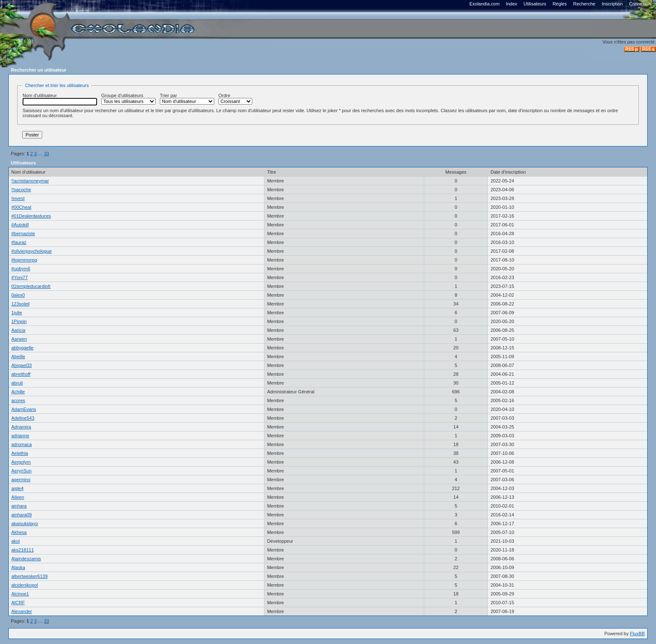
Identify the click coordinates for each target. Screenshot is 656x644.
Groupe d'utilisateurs (128, 99)
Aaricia (18, 330)
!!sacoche (21, 190)
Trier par (187, 99)
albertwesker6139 (29, 576)
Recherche (584, 4)
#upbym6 (21, 269)
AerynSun (21, 471)
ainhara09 (22, 515)
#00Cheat (21, 207)
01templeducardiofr (31, 286)
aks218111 (23, 550)
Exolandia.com (484, 4)
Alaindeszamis (26, 559)
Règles (560, 4)
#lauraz (19, 242)
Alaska (18, 567)
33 (46, 154)
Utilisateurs (535, 4)
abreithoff (21, 374)
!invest (18, 198)
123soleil (20, 304)
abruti (17, 383)
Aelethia (20, 453)
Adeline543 (23, 418)
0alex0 (18, 295)
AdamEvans (24, 409)
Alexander (22, 611)
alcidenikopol (25, 585)
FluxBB (637, 634)
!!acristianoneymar (30, 181)
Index (511, 4)
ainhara (19, 506)
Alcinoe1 (20, 594)
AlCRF (18, 603)
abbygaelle (22, 348)
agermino (21, 480)
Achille (18, 392)
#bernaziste (23, 233)
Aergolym (21, 462)
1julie (17, 313)
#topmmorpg (24, 260)
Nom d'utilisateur (60, 99)
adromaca (22, 444)
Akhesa (19, 532)
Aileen (18, 497)
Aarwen (19, 339)
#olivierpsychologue (32, 251)
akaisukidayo (25, 523)
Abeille (18, 357)
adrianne (20, 436)
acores (18, 400)
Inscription (612, 4)
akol (15, 541)
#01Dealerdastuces (31, 216)
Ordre (235, 99)
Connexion (640, 4)
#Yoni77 (19, 277)
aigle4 (17, 488)
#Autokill (20, 225)
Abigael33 (22, 365)
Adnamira (21, 427)
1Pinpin (19, 321)
